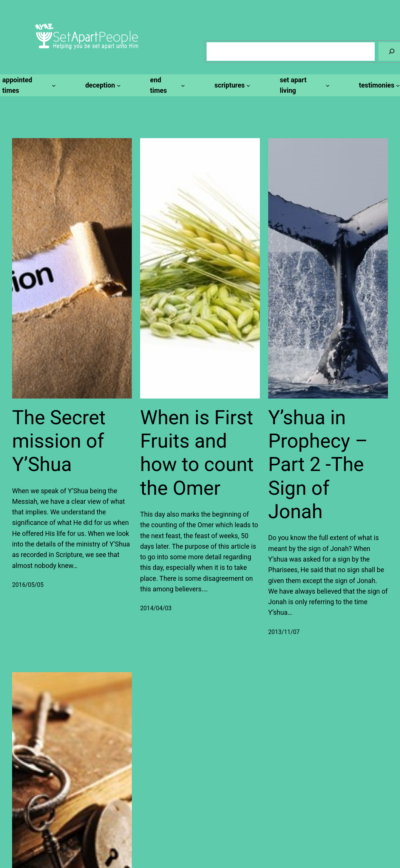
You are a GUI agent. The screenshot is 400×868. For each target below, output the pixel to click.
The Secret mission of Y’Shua (59, 441)
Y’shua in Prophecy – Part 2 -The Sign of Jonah (318, 465)
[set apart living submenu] (304, 85)
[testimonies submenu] (378, 85)
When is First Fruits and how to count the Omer (197, 453)
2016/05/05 (28, 585)
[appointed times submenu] (28, 85)
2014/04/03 (156, 608)
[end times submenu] (166, 85)
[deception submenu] (102, 85)
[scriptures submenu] (231, 85)
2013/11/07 (284, 632)
